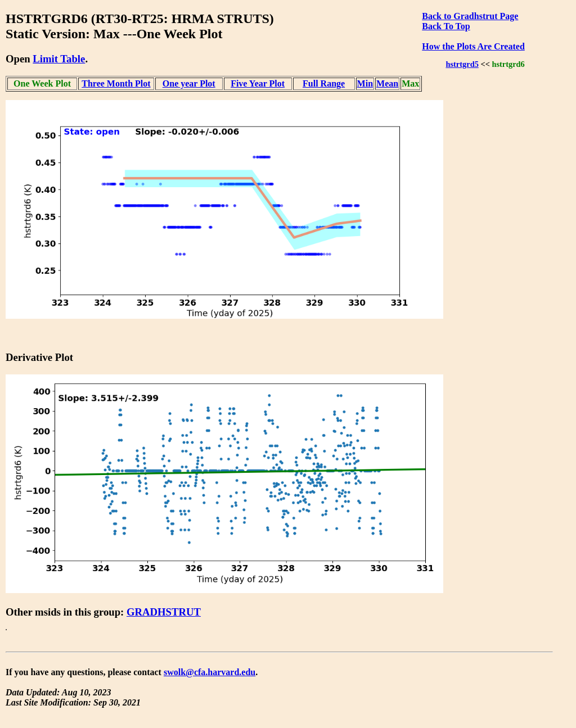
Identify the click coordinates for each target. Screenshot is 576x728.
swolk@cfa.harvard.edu (210, 672)
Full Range (324, 83)
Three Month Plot (116, 83)
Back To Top (446, 26)
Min (365, 83)
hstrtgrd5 (462, 64)
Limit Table (59, 59)
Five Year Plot (258, 83)
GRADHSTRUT (164, 612)
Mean (387, 83)
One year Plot (189, 83)
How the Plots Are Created (473, 46)
